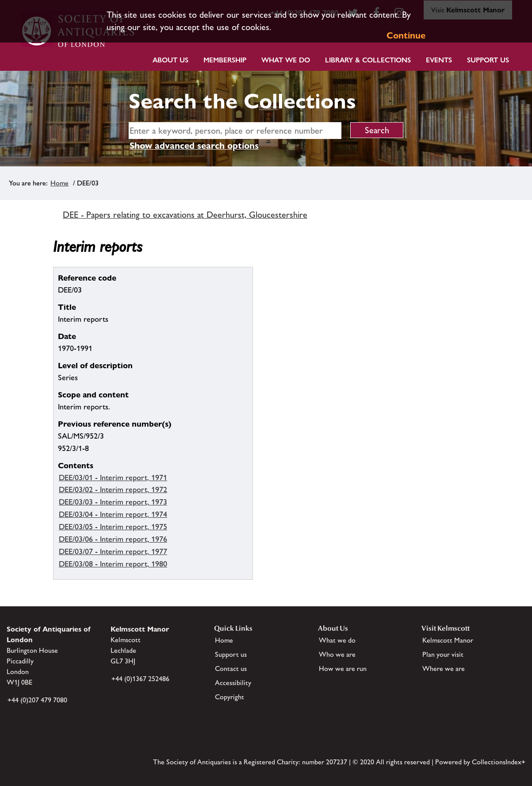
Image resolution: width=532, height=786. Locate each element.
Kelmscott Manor (448, 640)
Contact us (231, 668)
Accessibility (233, 683)
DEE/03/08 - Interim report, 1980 (113, 564)
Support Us (488, 60)
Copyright (230, 697)
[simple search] (235, 131)
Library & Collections (368, 60)
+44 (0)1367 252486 (140, 679)
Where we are (444, 668)
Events (439, 60)
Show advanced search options (194, 146)
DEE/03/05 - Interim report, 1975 (113, 527)
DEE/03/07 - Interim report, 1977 (113, 551)
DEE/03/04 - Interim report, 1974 (113, 514)
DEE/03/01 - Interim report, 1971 (113, 478)
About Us (170, 60)
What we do (286, 60)
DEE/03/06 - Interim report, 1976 (113, 539)
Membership (225, 60)
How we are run (343, 668)
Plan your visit (443, 654)
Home (59, 183)
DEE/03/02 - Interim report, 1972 (113, 489)
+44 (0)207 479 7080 (37, 700)
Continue (406, 35)
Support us (231, 654)
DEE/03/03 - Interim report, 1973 (113, 502)
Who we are (337, 654)
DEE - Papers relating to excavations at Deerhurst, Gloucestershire (185, 215)
